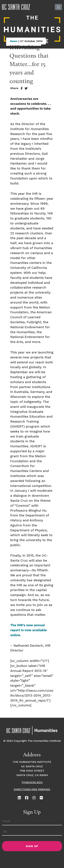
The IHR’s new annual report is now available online (29, 630)
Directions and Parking (32, 790)
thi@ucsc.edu (32, 782)
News (14, 41)
